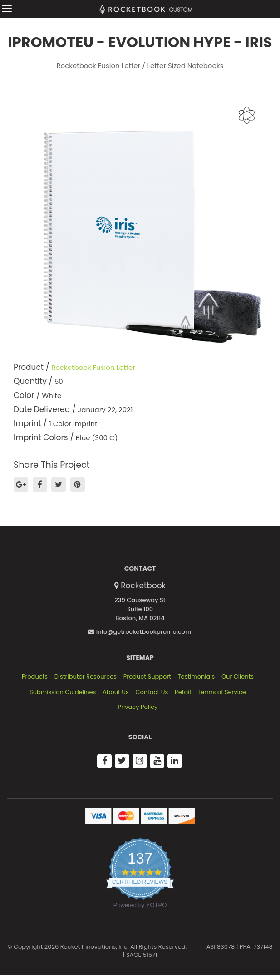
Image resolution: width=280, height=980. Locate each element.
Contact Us (152, 692)
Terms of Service (222, 692)
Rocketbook (143, 586)
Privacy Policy (138, 707)
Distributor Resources (86, 677)
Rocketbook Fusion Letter (93, 367)
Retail (183, 692)
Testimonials (196, 677)
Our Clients (238, 677)
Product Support (147, 677)
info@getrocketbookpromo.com (140, 632)
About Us (116, 692)
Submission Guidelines (63, 692)
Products (35, 677)
